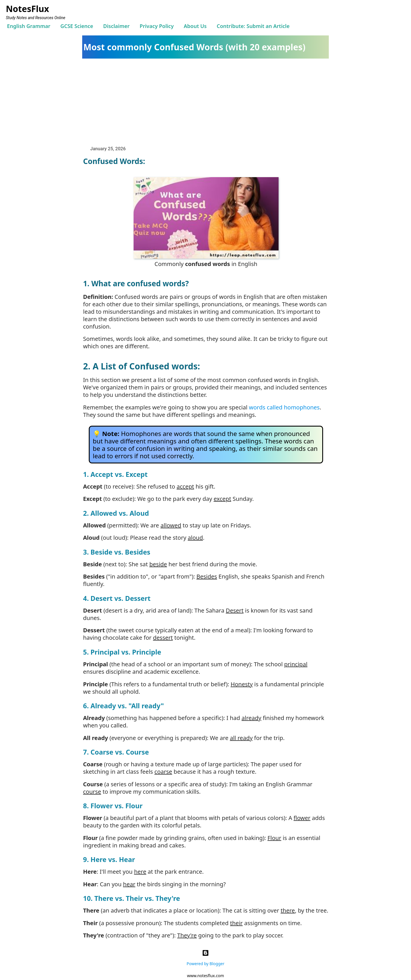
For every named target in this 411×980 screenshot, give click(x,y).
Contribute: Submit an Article (253, 26)
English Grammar (29, 26)
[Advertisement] (208, 101)
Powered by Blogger (205, 957)
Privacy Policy (157, 26)
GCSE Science (77, 26)
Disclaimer (117, 26)
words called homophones (284, 407)
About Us (195, 26)
